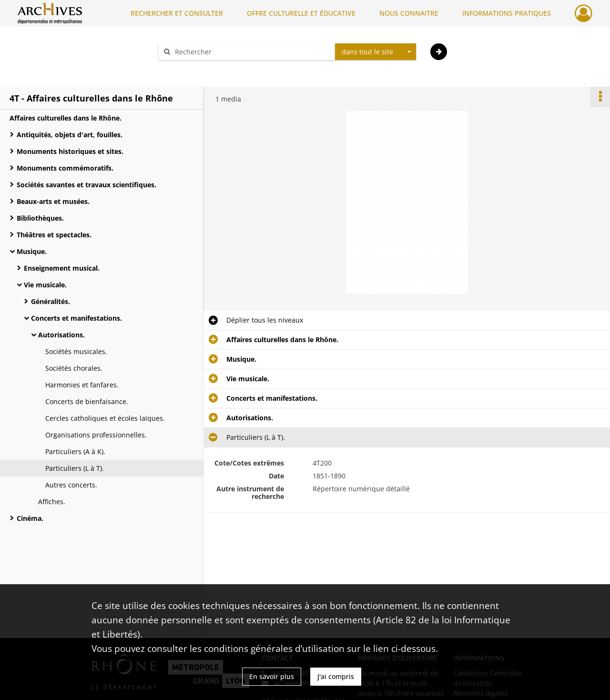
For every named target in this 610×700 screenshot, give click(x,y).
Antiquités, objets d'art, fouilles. (70, 135)
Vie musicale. (45, 285)
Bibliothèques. (40, 218)
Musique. (32, 251)
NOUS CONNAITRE (409, 13)
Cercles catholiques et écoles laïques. (105, 418)
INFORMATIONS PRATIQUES (507, 13)
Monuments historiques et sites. (70, 151)
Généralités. (51, 301)
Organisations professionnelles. (96, 435)
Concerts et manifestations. (76, 318)
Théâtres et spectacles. (54, 235)
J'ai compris (336, 676)
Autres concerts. (71, 485)
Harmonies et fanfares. (82, 385)
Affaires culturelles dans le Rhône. (66, 118)
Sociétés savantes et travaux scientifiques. (86, 185)
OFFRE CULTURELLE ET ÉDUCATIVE (301, 13)
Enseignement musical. (62, 268)
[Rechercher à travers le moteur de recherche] (252, 52)
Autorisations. (61, 335)
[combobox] (376, 52)
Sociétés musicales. (76, 351)
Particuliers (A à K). (75, 451)
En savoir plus (272, 676)
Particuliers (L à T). (75, 468)
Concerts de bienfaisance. (87, 401)
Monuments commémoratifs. (65, 168)
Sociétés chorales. (74, 368)
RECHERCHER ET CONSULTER (177, 13)
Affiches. (52, 502)
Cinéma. (30, 518)
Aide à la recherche (195, 68)
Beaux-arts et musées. (53, 201)
